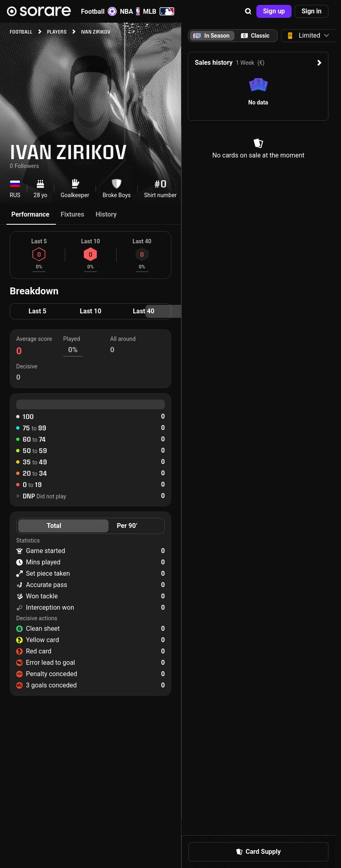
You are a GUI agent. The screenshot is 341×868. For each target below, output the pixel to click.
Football (99, 11)
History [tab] (106, 214)
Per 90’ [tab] (127, 526)
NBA (130, 11)
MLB (159, 11)
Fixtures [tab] (72, 214)
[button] (248, 11)
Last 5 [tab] (37, 311)
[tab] (255, 36)
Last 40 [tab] (144, 311)
